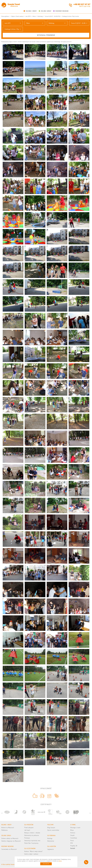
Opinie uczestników (53, 830)
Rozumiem (46, 864)
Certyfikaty (74, 838)
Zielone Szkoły (45, 11)
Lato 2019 (28, 16)
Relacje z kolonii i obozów (32, 833)
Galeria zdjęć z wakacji (31, 854)
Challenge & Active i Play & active (70, 16)
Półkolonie (4, 830)
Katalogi (50, 838)
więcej (60, 861)
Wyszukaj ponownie (46, 35)
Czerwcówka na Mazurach (9, 849)
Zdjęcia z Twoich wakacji (17, 16)
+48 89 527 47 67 (82, 4)
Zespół (72, 835)
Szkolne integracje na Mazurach (11, 841)
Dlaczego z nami (75, 828)
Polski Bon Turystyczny (31, 843)
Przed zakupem (29, 828)
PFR (72, 843)
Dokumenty (51, 841)
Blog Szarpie (51, 828)
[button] (13, 23)
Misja (72, 830)
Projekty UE (74, 846)
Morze (34, 16)
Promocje (27, 838)
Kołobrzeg (40, 16)
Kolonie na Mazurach (8, 828)
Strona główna (5, 16)
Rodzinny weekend (61, 11)
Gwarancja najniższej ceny (32, 841)
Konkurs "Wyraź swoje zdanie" (33, 851)
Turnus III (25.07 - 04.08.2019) (52, 16)
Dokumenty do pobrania (32, 835)
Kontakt (73, 848)
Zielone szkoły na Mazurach (10, 838)
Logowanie (51, 849)
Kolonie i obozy (30, 11)
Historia (73, 833)
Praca (72, 841)
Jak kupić (27, 830)
